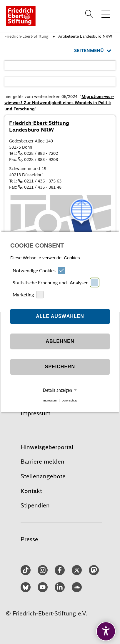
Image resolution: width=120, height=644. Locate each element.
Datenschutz (70, 400)
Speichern (60, 367)
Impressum (50, 400)
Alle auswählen (60, 316)
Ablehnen (60, 341)
